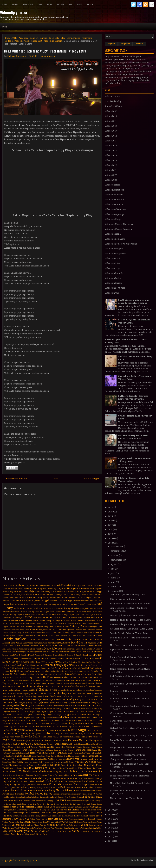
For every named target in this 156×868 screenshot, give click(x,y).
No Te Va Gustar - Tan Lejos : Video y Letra (131, 736)
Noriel (49, 771)
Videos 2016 (111, 146)
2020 (111, 534)
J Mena (54, 690)
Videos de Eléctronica (116, 209)
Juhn (64, 702)
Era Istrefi (78, 665)
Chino (67, 627)
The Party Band (10, 816)
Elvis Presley (97, 662)
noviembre (116, 551)
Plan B (61, 784)
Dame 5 (76, 639)
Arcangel (44, 600)
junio (113, 573)
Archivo (140, 44)
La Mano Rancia (84, 715)
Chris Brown (30, 630)
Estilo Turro (98, 665)
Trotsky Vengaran (10, 822)
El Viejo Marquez (48, 662)
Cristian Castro (23, 636)
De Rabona (34, 646)
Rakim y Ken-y (28, 787)
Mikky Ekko (62, 759)
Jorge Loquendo (55, 699)
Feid (42, 671)
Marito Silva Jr (19, 747)
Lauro (12, 724)
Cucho (56, 636)
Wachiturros (74, 828)
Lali (10, 720)
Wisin (12, 831)
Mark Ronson (32, 747)
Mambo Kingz (22, 741)
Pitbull (53, 784)
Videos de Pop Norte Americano (121, 244)
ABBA (48, 586)
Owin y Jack (71, 775)
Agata (56, 589)
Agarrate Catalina (46, 589)
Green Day (91, 680)
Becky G (68, 608)
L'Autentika (58, 712)
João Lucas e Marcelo (90, 699)
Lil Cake (50, 724)
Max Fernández (67, 753)
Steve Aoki (16, 810)
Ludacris (15, 734)
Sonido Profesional (27, 807)
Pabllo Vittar (98, 775)
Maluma (9, 740)
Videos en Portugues (115, 288)
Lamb (48, 721)
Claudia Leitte (35, 633)
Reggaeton (28, 4)
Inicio (5, 27)
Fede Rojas (35, 671)
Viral (52, 828)
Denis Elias (57, 646)
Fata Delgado (25, 671)
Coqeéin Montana (84, 633)
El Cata (62, 655)
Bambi (16, 608)
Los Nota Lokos (32, 730)
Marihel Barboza (79, 744)
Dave (56, 643)
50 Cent (36, 585)
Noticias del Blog (113, 101)
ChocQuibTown (95, 627)
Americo (22, 597)
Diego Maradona (37, 649)
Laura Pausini (90, 721)
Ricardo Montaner (39, 791)
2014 (111, 823)
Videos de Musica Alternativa (119, 224)
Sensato (27, 801)
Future (95, 674)
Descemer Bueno (71, 646)
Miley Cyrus (73, 759)
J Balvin (43, 690)
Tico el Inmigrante (66, 816)
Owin (62, 775)
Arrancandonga (64, 600)
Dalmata (53, 639)
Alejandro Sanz (36, 591)
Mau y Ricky (50, 753)
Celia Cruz (62, 624)
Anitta (12, 600)
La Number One (14, 718)
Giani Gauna (88, 677)
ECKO (88, 652)
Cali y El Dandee (52, 618)
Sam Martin (7, 797)
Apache (29, 601)
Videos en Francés (114, 273)
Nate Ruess (38, 765)
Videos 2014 (111, 136)
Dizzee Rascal (81, 649)
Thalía (27, 813)
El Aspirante (38, 655)
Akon (92, 589)
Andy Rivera (72, 598)
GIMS (100, 674)
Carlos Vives (25, 624)
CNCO (29, 617)
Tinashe (92, 816)
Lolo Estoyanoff (10, 726)
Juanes (45, 702)
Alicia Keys (58, 595)
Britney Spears (30, 614)
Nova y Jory (58, 772)
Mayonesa (78, 753)
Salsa (49, 4)
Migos (18, 759)
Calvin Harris (96, 618)
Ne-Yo (69, 765)
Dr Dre (29, 652)
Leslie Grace (31, 723)
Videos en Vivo (112, 293)
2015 (111, 819)
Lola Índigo (98, 724)
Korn (29, 712)
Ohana (65, 772)
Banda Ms (24, 608)
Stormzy (24, 810)
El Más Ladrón (24, 659)
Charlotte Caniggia (33, 627)
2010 (111, 841)
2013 (111, 828)
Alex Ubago (80, 591)
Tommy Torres (41, 819)
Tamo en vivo (62, 810)
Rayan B (49, 788)
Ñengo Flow (42, 834)
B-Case (34, 604)
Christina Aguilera (66, 630)
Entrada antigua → (92, 479)
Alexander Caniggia (94, 591)
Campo (49, 621)
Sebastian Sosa (62, 797)
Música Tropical (113, 96)
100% (5, 586)
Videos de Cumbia (53, 41)
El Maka (6, 659)
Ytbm (100, 831)
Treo (85, 819)
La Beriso (90, 712)
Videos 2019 (111, 160)
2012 (111, 832)
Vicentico (98, 825)
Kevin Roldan (86, 709)
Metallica (33, 756)
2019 (111, 539)
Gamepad (30, 678)
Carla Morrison (90, 621)
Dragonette (37, 652)
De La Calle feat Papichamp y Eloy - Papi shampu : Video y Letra (45, 51)
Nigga (89, 768)
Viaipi (91, 825)
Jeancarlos (48, 693)
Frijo (84, 674)
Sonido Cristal (9, 807)
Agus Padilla (64, 588)
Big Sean (35, 612)
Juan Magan (20, 702)
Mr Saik (63, 762)
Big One (28, 612)
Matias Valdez (37, 753)
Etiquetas (125, 44)
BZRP (46, 604)
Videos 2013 (111, 131)
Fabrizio (77, 668)
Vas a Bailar (69, 825)
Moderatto (28, 762)
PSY (91, 775)
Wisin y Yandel (26, 831)
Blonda (72, 612)
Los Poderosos (46, 730)
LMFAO (83, 711)
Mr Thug (70, 762)
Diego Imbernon (25, 649)
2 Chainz (28, 586)
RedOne (56, 788)
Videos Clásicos (113, 185)
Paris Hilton (81, 779)
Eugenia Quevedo (24, 668)
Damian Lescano (89, 639)
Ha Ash (84, 683)
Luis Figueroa (36, 734)
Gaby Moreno (8, 678)
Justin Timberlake (37, 706)
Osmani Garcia (54, 775)
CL (23, 618)
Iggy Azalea (84, 686)
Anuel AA (20, 600)
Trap (40, 4)
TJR (40, 810)
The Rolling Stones (39, 816)
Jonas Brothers (29, 699)
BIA (38, 604)
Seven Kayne (36, 801)
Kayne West (25, 709)
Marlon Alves (60, 747)
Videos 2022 (111, 175)
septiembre (117, 560)
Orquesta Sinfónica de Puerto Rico (29, 775)
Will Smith (84, 828)
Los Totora (56, 730)
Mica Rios (41, 756)
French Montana (75, 674)
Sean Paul (52, 797)
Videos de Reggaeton (115, 254)
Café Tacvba (38, 618)
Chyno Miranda (9, 633)
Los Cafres (60, 726)
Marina (89, 744)
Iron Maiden (22, 690)
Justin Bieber (21, 705)
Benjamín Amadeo (89, 608)
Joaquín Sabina (63, 696)
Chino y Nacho (79, 626)
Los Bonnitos (49, 726)
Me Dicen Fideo (97, 753)
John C (85, 696)
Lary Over (55, 721)
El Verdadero (36, 662)
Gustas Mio (28, 683)
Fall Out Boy (91, 668)
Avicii (96, 601)
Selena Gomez (16, 801)
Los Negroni (17, 730)
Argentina (24, 38)
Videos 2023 (111, 180)
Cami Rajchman (10, 621)
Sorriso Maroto (77, 807)
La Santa (80, 718)
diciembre (116, 547)
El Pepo (44, 659)
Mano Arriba (41, 740)
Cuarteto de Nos (45, 636)
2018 (15, 38)
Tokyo (33, 819)
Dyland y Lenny (74, 652)
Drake (44, 652)
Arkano (53, 601)
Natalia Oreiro (16, 765)
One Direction (95, 771)
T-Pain (30, 810)
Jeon (71, 693)
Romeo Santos (43, 794)
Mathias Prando (23, 753)
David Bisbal (64, 643)
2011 (110, 837)
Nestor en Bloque (15, 768)
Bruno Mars (58, 614)
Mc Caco (86, 753)
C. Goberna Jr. (17, 618)
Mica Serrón (51, 756)
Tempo (22, 813)
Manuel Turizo (61, 741)
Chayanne (59, 627)
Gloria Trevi (44, 680)
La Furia (34, 715)
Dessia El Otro (86, 646)
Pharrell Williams (89, 781)
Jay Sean (31, 693)
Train (81, 819)
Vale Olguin (78, 822)
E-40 (83, 652)
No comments (48, 56)
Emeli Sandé (17, 665)
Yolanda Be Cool (87, 831)
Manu (51, 741)
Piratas (39, 785)
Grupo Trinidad (13, 683)
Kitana (24, 712)
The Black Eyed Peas (56, 813)
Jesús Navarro (8, 696)
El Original (35, 659)
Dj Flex (90, 649)
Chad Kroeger (87, 624)
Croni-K (32, 636)
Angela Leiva (92, 597)
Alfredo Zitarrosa (46, 595)
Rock (80, 4)
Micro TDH (11, 759)
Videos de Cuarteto (114, 200)
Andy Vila (82, 598)
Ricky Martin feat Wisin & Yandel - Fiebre (130, 604)
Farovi (7, 671)
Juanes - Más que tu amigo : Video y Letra (130, 624)
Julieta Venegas (91, 702)
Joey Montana (76, 696)
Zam (4, 834)
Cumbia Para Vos (79, 636)
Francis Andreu (25, 674)
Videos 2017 (111, 150)
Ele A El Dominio (71, 662)
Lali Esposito (19, 720)
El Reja (86, 658)
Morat (57, 762)
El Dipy (77, 655)
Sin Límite (17, 804)
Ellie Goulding (83, 662)
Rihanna (70, 790)
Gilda (27, 680)
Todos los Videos (13, 41)
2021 (111, 530)
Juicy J (69, 702)
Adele (15, 589)
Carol (33, 624)
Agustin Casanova (80, 588)
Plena (5, 4)
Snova (62, 804)
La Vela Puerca (91, 718)
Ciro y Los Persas (23, 633)
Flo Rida (14, 674)
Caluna (86, 618)
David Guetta (79, 643)
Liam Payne (42, 724)
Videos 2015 (111, 141)
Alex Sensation (59, 591)
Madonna (92, 734)
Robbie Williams (92, 791)
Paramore (71, 778)
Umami (34, 822)
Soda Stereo (76, 804)
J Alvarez (32, 690)
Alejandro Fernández (19, 591)
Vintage (47, 828)
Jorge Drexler (43, 699)
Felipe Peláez (60, 671)
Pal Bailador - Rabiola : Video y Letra (128, 755)
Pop (71, 4)
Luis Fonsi (48, 733)
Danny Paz (38, 643)
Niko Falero (97, 768)
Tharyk (34, 813)
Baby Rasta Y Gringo (66, 604)
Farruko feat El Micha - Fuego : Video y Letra (132, 771)
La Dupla (27, 715)
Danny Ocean (27, 643)
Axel (12, 604)
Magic (7, 737)
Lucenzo (99, 730)
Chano (12, 627)
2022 (111, 525)
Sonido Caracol (97, 804)
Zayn (8, 834)
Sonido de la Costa (46, 807)
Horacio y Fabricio (56, 686)
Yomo (96, 831)
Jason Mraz (17, 693)
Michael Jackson (88, 756)
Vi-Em (84, 825)
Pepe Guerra (76, 781)
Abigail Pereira (81, 586)
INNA (66, 686)
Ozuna (83, 775)
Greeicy (84, 680)
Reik (63, 787)
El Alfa (16, 655)
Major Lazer (46, 737)
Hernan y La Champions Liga (27, 686)
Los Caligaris (69, 726)
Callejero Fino (76, 618)
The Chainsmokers (72, 813)
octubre (115, 555)
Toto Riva (63, 819)
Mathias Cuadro (10, 753)
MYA (86, 734)
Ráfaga (89, 794)
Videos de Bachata (114, 195)
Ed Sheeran (97, 652)
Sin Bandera (7, 804)
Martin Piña (26, 750)
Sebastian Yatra (93, 797)
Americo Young (35, 597)
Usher (58, 822)
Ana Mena (57, 598)
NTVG (85, 762)
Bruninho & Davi (45, 615)
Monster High (37, 762)
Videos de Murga (113, 219)
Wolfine (49, 831)
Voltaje (57, 828)
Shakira (60, 800)
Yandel (76, 831)
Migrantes (26, 759)
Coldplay (65, 633)
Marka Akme (46, 747)
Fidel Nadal (94, 671)
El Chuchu (69, 655)
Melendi (15, 756)
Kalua (56, 706)
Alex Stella (70, 592)
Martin (94, 747)
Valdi (71, 822)
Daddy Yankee (14, 639)
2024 (111, 516)
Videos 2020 (111, 165)
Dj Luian (97, 649)
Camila (21, 621)
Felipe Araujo (50, 671)
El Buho (56, 655)
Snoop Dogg (53, 804)
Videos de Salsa (113, 263)
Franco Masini (49, 674)
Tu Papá (21, 822)
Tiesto (76, 816)
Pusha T (6, 788)
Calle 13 (65, 618)
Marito (11, 747)
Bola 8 (100, 612)
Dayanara (92, 643)
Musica (77, 38)
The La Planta (96, 813)
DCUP (89, 636)
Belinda (77, 608)
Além (95, 595)
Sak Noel (99, 794)
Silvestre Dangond (82, 801)
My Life (77, 762)
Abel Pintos (70, 585)
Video (26, 41)
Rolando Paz (19, 794)
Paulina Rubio (33, 781)
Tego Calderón (13, 813)
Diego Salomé (52, 649)
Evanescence (45, 668)
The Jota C (85, 813)
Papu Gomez (61, 779)
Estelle (90, 665)
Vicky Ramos (8, 828)
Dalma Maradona (43, 639)
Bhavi (22, 612)
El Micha (14, 659)
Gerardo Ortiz (76, 678)
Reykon (6, 791)
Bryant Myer (69, 615)
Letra (69, 38)
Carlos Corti (13, 624)
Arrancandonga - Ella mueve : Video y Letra (131, 629)
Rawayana (41, 788)
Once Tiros (83, 772)
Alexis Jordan (20, 595)
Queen (13, 788)
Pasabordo (90, 779)
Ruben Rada (81, 794)
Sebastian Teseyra (76, 797)
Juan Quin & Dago (33, 703)
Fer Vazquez (78, 671)
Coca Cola (56, 633)
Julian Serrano (78, 703)
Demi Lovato (45, 646)
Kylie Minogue (48, 712)
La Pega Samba (45, 718)
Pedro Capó (59, 781)
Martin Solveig (67, 750)
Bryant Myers (80, 615)
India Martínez (9, 690)
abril (113, 582)
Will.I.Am (93, 828)
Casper (39, 624)
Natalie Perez (28, 765)
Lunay (57, 734)
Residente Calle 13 (86, 787)
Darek (45, 643)
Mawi (58, 753)
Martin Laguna (14, 750)
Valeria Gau (19, 825)
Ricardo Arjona (20, 790)
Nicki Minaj (29, 768)
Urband (51, 822)
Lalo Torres (41, 721)
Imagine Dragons (96, 686)
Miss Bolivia (93, 759)
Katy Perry (14, 708)
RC (18, 787)
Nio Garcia (7, 772)
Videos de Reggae (114, 249)
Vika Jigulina (39, 828)
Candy (56, 621)
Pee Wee (68, 781)
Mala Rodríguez (75, 737)
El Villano (59, 662)
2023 (111, 521)
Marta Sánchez (83, 747)
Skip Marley (27, 804)
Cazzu (55, 624)
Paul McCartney (20, 781)
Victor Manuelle (27, 828)
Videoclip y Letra (14, 12)
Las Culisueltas (67, 721)
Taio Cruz (51, 810)
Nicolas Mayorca (66, 768)
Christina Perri (81, 630)
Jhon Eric (29, 696)
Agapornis (32, 588)
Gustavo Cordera (55, 683)
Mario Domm (97, 744)
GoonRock (76, 680)
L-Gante (67, 711)
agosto (114, 564)
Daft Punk (31, 639)
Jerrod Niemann (79, 693)
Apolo (35, 601)
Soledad (86, 804)
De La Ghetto (14, 646)
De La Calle (54, 38)
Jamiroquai (98, 690)
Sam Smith (16, 797)
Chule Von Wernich (95, 630)
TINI (36, 810)
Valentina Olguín (90, 822)
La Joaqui (42, 715)
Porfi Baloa (69, 785)
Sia (69, 801)
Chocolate (6, 630)
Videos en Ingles (113, 278)
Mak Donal (57, 737)
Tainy (44, 810)
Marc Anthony (88, 740)
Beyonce (15, 612)
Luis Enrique (25, 734)
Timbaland (84, 816)
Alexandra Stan (9, 595)
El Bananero (48, 655)
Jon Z (20, 699)
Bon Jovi (6, 615)
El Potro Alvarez (72, 659)
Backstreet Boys (88, 604)
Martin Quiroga (40, 750)
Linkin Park (83, 723)
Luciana (6, 733)
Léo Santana (64, 734)
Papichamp (87, 38)
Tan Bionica (73, 810)
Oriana (5, 775)
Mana (31, 740)
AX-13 (60, 585)
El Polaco (60, 659)
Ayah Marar (19, 604)
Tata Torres (92, 810)
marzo (114, 587)
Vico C (17, 828)
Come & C (73, 633)
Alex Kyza (48, 592)
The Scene (52, 816)
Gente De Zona (44, 677)
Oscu (45, 775)
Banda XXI (51, 608)
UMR (28, 822)
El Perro (52, 659)
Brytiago (90, 615)
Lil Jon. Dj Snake (61, 724)
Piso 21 (46, 784)
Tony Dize (53, 819)
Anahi (64, 597)
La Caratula (98, 712)
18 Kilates (19, 585)
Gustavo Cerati (40, 683)
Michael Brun (63, 756)
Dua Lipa (58, 652)
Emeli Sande (7, 665)
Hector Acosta (8, 686)
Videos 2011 (111, 121)
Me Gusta (7, 756)
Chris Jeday (42, 630)
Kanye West (64, 706)
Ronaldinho (64, 794)
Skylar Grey (42, 804)
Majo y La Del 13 (30, 737)
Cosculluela (97, 633)
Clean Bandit (46, 633)
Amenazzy (14, 598)
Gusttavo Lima (68, 683)
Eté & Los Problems (10, 668)
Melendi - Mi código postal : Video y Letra (130, 620)
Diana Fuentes (13, 649)
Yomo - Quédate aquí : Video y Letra (128, 615)
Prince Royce (81, 784)
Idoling (77, 686)
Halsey (90, 683)
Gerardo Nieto (62, 677)
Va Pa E (65, 822)
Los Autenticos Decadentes (30, 726)
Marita (5, 747)
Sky (34, 804)
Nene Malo (90, 765)
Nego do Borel (78, 765)
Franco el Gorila (61, 674)
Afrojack (22, 589)
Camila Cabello (31, 621)
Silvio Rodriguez (96, 801)
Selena (6, 801)
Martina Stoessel (82, 750)
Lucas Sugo (77, 730)
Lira (91, 723)
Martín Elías (97, 750)
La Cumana (17, 715)
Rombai (29, 794)
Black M (58, 612)
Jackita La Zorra (65, 690)
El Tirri (28, 662)
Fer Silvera (69, 671)
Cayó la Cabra (47, 624)
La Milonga (96, 715)
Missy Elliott (12, 762)
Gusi (21, 683)
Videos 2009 (111, 111)
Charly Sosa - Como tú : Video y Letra (128, 759)
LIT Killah (75, 712)
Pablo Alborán (10, 778)
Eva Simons (36, 668)
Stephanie (98, 807)
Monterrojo (48, 762)
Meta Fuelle (25, 756)
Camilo (42, 621)
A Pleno (43, 586)
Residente (71, 788)
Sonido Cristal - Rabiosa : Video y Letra (129, 633)
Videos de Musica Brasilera (118, 229)
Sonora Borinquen (63, 807)
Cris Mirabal (11, 636)
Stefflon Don (88, 807)
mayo (114, 578)
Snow (67, 804)
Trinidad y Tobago (95, 819)
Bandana (60, 608)
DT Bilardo (97, 636)
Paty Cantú (7, 781)
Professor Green (96, 785)
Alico (64, 595)
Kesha (77, 708)
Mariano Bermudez (62, 744)
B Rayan (27, 604)
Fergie (86, 671)
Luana (64, 730)
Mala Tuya (87, 737)
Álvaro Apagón (30, 834)
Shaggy (50, 801)
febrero (115, 591)
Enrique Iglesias (64, 665)
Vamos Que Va (40, 825)
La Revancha (56, 718)
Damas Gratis (64, 639)
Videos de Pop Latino (115, 239)
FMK (52, 668)
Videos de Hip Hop (114, 214)
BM (42, 604)
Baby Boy (52, 604)
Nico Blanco (53, 768)
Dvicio (65, 652)
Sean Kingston (41, 797)
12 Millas (11, 586)
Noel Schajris (39, 771)
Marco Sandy (13, 744)
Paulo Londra (46, 781)
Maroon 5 (71, 747)
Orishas (12, 775)
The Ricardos (25, 816)
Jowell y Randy (74, 699)
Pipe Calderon (31, 785)
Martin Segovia (54, 750)
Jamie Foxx (90, 690)
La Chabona (7, 715)
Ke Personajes (39, 708)
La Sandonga (69, 717)
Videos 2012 (111, 126)
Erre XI (85, 665)
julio (113, 569)
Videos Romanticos (114, 190)
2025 (111, 512)
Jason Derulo (7, 693)
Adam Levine (7, 589)
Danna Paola (15, 643)
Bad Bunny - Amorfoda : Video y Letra (129, 664)
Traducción (73, 819)
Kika (16, 712)
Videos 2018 (37, 41)
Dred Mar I (51, 652)
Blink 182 (65, 612)
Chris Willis (53, 630)
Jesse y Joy (91, 693)
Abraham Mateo (95, 585)
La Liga (74, 715)
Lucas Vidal (91, 730)
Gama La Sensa (20, 678)
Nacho (93, 762)
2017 (111, 810)
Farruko (15, 671)
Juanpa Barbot (56, 703)
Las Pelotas (79, 721)
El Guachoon (86, 655)
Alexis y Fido (32, 594)
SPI (94, 794)
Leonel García (20, 724)
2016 (111, 814)
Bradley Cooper (16, 615)
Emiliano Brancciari (36, 665)
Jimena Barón (49, 696)
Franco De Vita (37, 674)
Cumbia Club (65, 636)
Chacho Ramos (74, 624)
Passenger (98, 779)
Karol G (93, 706)
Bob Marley (81, 612)
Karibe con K (76, 706)
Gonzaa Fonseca (64, 680)
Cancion (34, 38)
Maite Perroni (15, 737)
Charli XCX (20, 627)
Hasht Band (98, 683)
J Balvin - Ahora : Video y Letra (125, 599)
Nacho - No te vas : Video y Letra (126, 798)
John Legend (93, 696)
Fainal (83, 668)
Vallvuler (30, 825)
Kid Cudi (10, 712)
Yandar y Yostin (65, 831)
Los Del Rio (94, 726)
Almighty (79, 595)
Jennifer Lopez (61, 693)
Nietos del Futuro (79, 768)
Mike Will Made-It (50, 759)
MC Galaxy (79, 734)
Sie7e (73, 801)
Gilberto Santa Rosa (17, 680)
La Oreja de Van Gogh (30, 718)
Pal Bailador (39, 778)
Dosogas (22, 652)
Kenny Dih (69, 709)
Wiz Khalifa (40, 831)
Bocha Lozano (92, 612)
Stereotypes (7, 810)
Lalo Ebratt (31, 721)
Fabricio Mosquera (64, 668)
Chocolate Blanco (17, 630)
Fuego (89, 674)
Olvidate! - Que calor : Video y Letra (127, 595)
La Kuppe (66, 715)
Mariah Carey (46, 744)
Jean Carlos (39, 693)
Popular (111, 44)
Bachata (60, 4)
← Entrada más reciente (15, 479)
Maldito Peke (97, 737)
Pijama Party (19, 784)
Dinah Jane (66, 649)
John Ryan (13, 699)
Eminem (49, 665)
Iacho (71, 686)
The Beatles (42, 813)
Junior (10, 706)
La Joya (50, 715)
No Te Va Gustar (21, 771)
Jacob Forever (79, 690)
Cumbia (15, 4)
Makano (66, 737)
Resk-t (100, 788)
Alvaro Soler (88, 595)
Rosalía (72, 794)
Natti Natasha (52, 765)
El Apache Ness (26, 655)
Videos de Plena (113, 234)
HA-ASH (78, 683)
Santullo (32, 797)
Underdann (42, 822)
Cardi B (80, 621)
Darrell (51, 643)
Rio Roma (80, 791)
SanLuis (25, 797)
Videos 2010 (111, 116)
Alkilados (71, 595)
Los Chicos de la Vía (82, 726)
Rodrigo (11, 794)
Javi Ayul (25, 693)
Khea (94, 709)
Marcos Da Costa (29, 744)
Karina (86, 706)
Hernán (45, 686)
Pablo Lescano (25, 778)
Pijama (10, 784)
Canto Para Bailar (68, 621)
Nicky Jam (41, 768)
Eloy (63, 38)
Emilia (25, 665)
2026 (111, 507)
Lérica (72, 734)
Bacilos (78, 604)
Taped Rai (83, 810)
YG (58, 831)
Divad (73, 649)
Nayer (63, 765)
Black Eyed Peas (47, 612)
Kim (19, 712)
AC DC (54, 585)
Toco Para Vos (21, 819)
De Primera (25, 646)
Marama (73, 740)
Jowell (64, 699)
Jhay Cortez (19, 696)
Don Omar (13, 652)
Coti (4, 636)
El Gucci (97, 655)
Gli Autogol (34, 680)
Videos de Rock (113, 258)
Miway (20, 762)
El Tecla (22, 662)
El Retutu (96, 659)
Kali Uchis (50, 706)
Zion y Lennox (18, 834)
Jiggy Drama (37, 696)
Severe (44, 801)
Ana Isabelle (48, 598)
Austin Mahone (79, 601)
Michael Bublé (74, 756)
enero (114, 804)
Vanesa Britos (55, 825)
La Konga (57, 715)
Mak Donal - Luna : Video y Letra (126, 645)
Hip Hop (90, 4)
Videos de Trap (112, 268)
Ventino (77, 825)
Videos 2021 (111, 170)
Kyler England (36, 712)
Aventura (89, 601)
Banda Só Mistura (37, 608)
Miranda (83, 759)
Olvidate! (73, 771)
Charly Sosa (48, 627)
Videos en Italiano (114, 283)
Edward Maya (8, 655)
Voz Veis (64, 828)
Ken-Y (49, 709)
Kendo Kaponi (58, 709)
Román (56, 794)
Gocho (52, 680)
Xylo (54, 831)
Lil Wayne (72, 723)
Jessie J (100, 693)
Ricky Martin (56, 790)
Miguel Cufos (37, 759)
